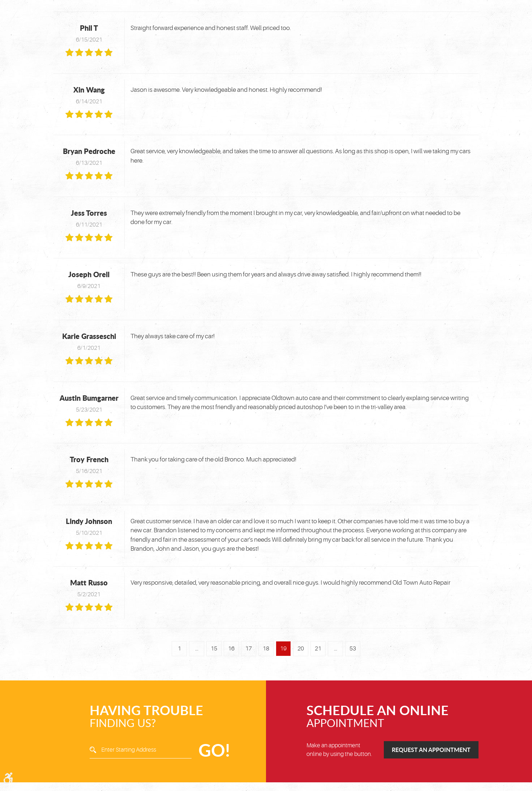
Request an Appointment (431, 750)
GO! (214, 750)
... (197, 649)
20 (301, 649)
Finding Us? (158, 717)
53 (353, 649)
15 (214, 649)
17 (249, 649)
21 (318, 649)
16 (231, 649)
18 (266, 649)
